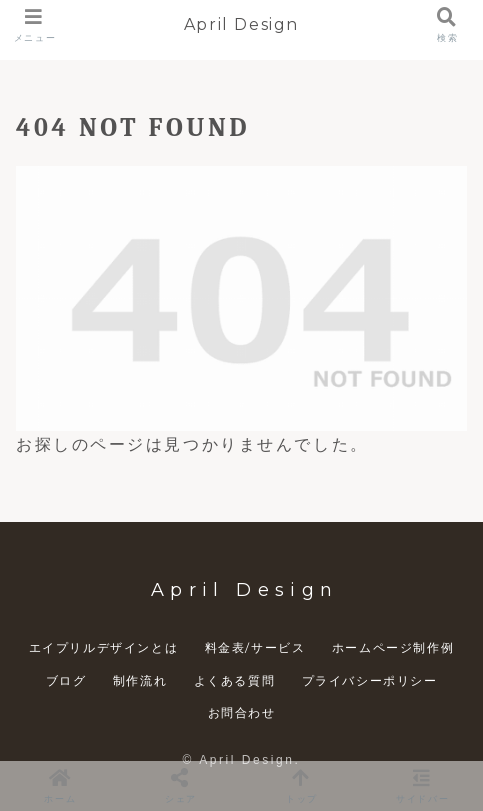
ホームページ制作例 (393, 647)
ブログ (66, 680)
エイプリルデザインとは (104, 647)
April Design (241, 24)
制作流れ (140, 680)
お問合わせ (242, 712)
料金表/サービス (255, 647)
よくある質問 (235, 680)
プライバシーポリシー (370, 680)
